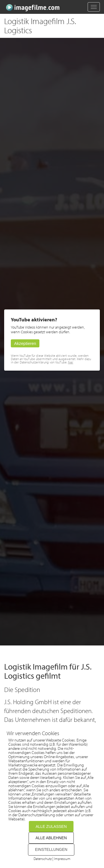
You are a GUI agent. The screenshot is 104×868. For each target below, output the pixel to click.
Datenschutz (43, 859)
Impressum (62, 859)
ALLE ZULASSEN (51, 826)
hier (71, 362)
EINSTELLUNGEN (51, 849)
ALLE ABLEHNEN (51, 838)
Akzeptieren (25, 343)
